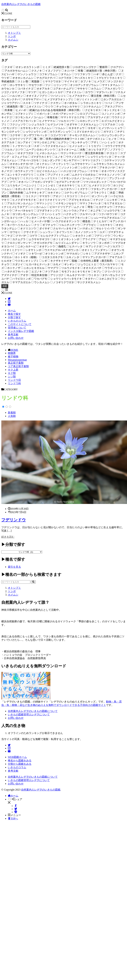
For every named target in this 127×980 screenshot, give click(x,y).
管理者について (17, 328)
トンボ (12, 36)
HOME (14, 350)
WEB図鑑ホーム (17, 757)
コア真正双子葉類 (18, 366)
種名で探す (14, 314)
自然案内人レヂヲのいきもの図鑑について (33, 711)
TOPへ (13, 819)
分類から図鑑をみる (20, 764)
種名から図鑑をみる (20, 760)
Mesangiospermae (17, 360)
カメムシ (13, 40)
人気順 (12, 416)
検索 (5, 286)
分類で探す (14, 317)
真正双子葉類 (16, 363)
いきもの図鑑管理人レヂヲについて (29, 714)
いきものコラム (17, 321)
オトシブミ (14, 33)
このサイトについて (20, 324)
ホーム (12, 310)
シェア (17, 799)
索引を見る (14, 567)
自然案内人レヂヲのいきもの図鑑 (21, 4)
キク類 (12, 373)
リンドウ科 (14, 383)
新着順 (12, 413)
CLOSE (7, 13)
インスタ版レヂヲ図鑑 (21, 331)
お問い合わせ (16, 338)
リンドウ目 (14, 380)
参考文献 (13, 334)
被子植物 (13, 356)
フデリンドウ (14, 520)
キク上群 (13, 370)
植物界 (12, 353)
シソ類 (12, 377)
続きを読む (8, 537)
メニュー (14, 815)
